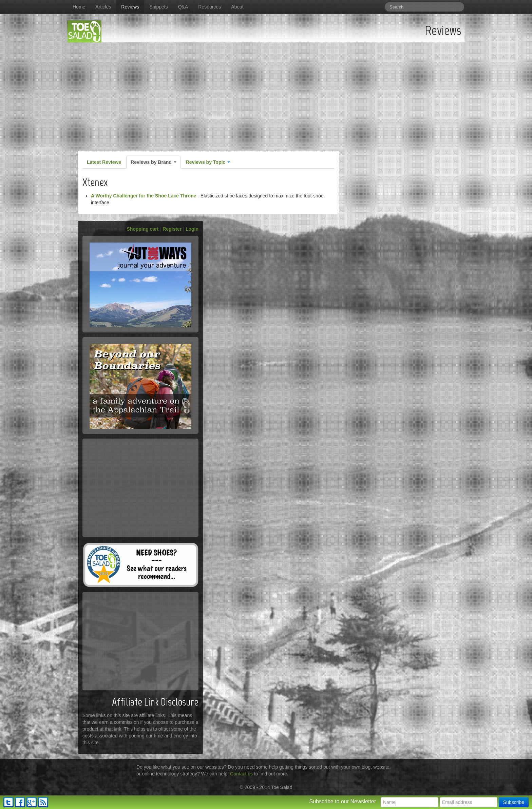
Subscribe (514, 802)
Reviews (130, 7)
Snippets (158, 7)
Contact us (241, 774)
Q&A (183, 7)
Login (192, 229)
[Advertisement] (266, 93)
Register (172, 229)
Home (79, 7)
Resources (210, 7)
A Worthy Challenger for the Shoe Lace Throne (144, 196)
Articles (103, 7)
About (237, 7)
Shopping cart (142, 229)
